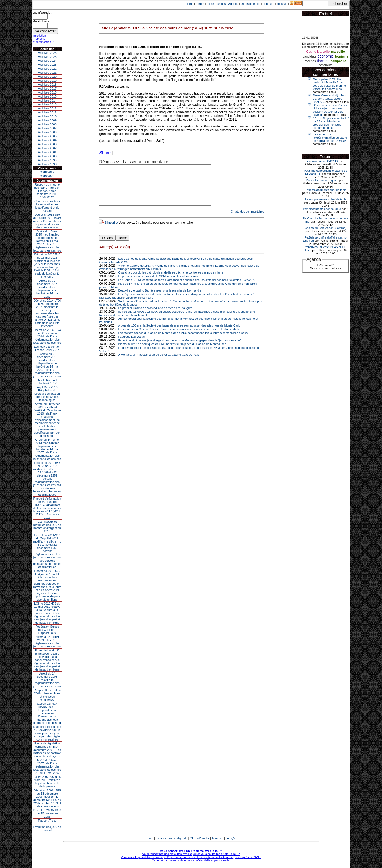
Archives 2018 (47, 85)
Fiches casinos (216, 4)
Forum (200, 4)
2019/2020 (47, 176)
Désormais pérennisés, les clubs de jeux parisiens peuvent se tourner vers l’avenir (330, 110)
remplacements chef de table (322, 209)
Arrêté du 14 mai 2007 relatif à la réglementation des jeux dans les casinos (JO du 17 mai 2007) (47, 766)
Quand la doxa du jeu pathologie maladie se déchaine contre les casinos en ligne (171, 280)
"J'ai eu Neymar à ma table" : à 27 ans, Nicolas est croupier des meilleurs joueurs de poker (331, 123)
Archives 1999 (47, 160)
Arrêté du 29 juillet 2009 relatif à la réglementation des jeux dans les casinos (47, 642)
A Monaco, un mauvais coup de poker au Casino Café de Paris (159, 363)
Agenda (233, 4)
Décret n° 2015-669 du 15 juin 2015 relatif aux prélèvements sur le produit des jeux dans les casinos (47, 221)
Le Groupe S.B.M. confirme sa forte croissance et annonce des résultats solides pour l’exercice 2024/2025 (187, 288)
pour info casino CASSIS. (322, 161)
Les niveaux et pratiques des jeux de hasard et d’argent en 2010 (47, 526)
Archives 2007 (47, 128)
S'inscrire (111, 231)
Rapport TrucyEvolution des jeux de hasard (47, 825)
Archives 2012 (47, 108)
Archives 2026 (47, 53)
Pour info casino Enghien (322, 180)
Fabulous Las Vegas (132, 345)
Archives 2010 (47, 116)
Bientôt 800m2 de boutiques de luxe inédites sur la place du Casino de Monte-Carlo (172, 352)
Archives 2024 (47, 61)
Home (190, 4)
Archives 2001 (47, 152)
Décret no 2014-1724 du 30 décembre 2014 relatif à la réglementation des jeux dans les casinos (47, 336)
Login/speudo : (42, 12)
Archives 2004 (47, 140)
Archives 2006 (47, 132)
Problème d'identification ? (43, 40)
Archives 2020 (47, 77)
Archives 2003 (47, 144)
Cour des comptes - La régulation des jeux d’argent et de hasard (47, 206)
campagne (338, 61)
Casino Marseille (318, 52)
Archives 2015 (47, 96)
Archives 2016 (47, 92)
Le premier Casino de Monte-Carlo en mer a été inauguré (155, 316)
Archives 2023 (47, 65)
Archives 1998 (47, 164)
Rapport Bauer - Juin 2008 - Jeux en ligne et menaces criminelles (47, 695)
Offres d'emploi (250, 4)
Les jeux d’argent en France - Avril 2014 (47, 348)
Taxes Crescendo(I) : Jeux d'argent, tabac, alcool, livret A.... (330, 99)
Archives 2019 (47, 81)
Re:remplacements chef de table (325, 190)
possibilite (326, 65)
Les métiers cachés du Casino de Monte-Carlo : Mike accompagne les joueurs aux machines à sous (183, 341)
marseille (338, 52)
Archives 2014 (47, 100)
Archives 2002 (47, 148)
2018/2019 (47, 172)
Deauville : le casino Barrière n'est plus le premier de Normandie (160, 298)
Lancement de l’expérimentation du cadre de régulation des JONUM (330, 138)
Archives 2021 (47, 73)
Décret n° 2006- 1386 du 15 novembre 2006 (47, 813)
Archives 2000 (47, 156)
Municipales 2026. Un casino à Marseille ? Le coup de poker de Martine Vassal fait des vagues (329, 84)
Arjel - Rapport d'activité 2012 (47, 382)
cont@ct (282, 4)
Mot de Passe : (42, 21)
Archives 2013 (47, 104)
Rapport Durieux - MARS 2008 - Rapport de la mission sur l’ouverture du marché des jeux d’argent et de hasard (47, 713)
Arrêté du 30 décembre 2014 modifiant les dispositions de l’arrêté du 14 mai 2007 (47, 289)
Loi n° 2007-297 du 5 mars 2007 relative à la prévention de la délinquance (47, 782)
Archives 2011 (47, 112)
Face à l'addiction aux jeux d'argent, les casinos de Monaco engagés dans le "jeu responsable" (180, 348)
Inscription (39, 36)
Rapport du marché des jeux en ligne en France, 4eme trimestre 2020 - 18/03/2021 (47, 191)
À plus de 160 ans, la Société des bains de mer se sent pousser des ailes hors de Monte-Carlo (179, 333)
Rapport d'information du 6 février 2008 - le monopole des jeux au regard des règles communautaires (47, 733)
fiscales (323, 61)
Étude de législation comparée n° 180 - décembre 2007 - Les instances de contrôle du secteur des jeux (47, 750)
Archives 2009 (47, 120)
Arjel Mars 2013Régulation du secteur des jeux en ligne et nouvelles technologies (47, 394)
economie (326, 56)
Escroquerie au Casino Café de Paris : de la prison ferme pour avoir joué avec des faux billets (179, 337)
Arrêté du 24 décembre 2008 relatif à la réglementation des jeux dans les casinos (47, 680)
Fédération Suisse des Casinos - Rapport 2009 (47, 630)
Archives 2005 (47, 136)
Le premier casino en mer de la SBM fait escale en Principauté (159, 284)
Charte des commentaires (248, 219)
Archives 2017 (47, 89)
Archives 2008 (47, 124)
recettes (310, 61)
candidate (310, 56)
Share (105, 153)
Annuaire (268, 4)
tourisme (342, 56)
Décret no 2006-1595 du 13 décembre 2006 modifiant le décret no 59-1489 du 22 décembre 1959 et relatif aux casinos (47, 798)
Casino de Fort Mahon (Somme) (325, 228)
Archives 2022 (47, 69)
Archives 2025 (47, 57)
